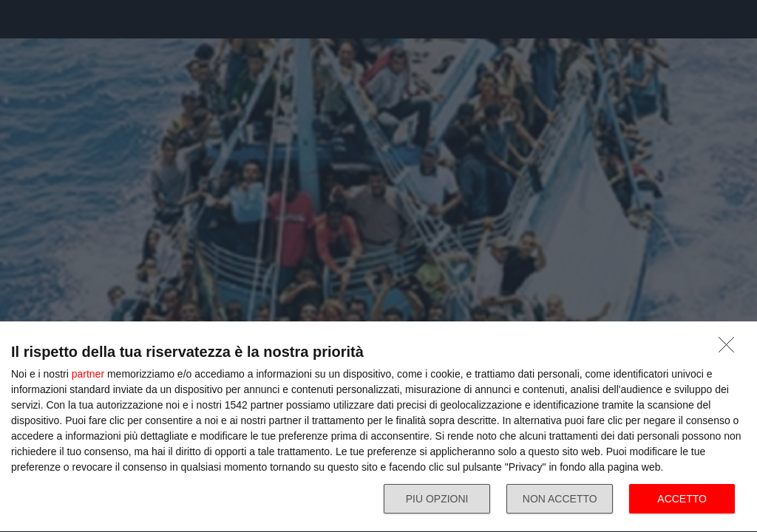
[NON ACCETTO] (730, 349)
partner (88, 374)
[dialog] (378, 427)
